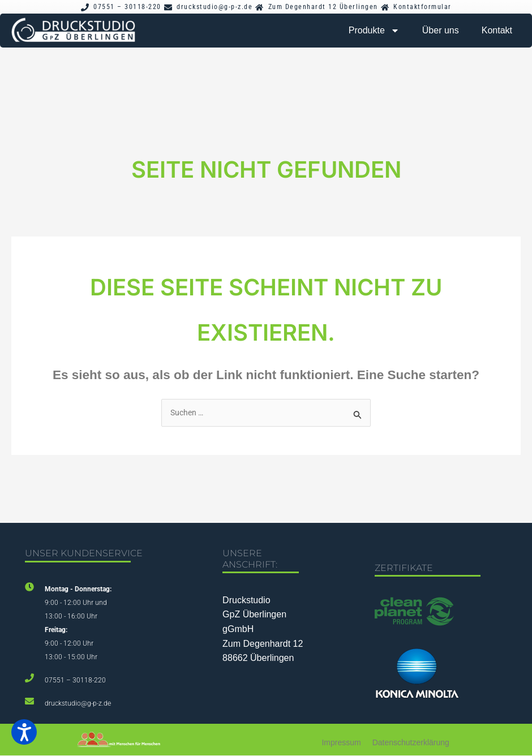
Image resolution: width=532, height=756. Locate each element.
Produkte (374, 31)
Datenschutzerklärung (411, 744)
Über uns (441, 30)
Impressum (341, 744)
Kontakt (497, 30)
